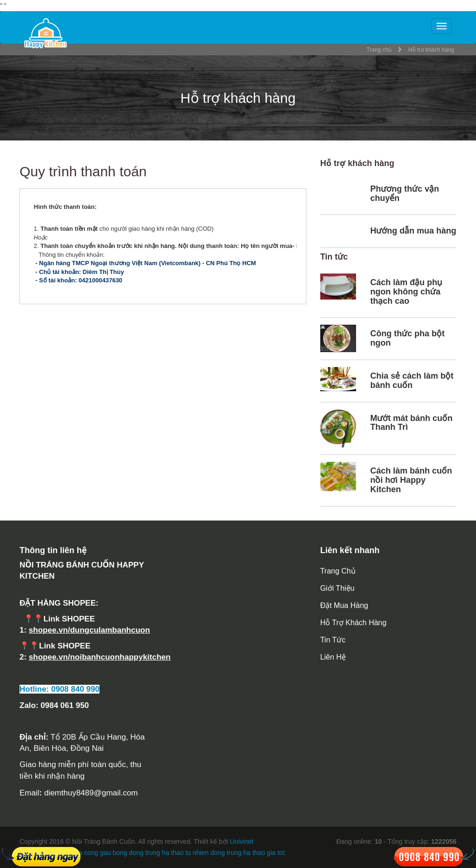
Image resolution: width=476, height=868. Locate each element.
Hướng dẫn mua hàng (413, 231)
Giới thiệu (337, 588)
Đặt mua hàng (344, 605)
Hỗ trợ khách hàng (354, 623)
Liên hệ (333, 657)
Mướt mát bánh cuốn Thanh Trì (411, 423)
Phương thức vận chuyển (404, 194)
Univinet (242, 841)
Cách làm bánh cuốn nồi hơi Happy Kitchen (411, 480)
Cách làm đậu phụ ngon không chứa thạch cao (406, 292)
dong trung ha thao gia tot (248, 853)
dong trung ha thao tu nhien (169, 853)
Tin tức (333, 640)
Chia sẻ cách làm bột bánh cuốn (412, 381)
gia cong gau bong (100, 853)
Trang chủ (379, 50)
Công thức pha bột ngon (407, 338)
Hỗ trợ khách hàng (431, 50)
